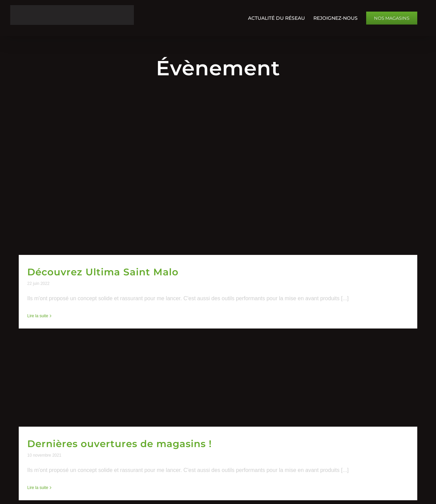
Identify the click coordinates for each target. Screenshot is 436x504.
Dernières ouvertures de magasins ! (120, 444)
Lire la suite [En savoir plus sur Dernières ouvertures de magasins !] (38, 488)
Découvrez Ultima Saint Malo (103, 272)
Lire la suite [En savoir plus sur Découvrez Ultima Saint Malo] (38, 316)
